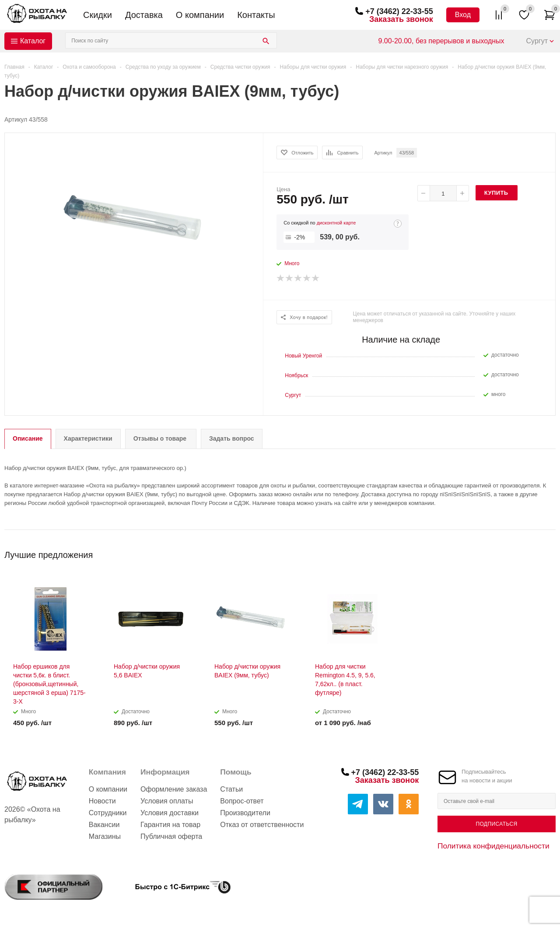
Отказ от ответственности (262, 825)
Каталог (33, 41)
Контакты (256, 15)
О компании (200, 15)
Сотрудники (108, 813)
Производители (245, 813)
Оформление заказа (174, 789)
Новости (102, 801)
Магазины (105, 836)
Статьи (231, 789)
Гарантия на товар (170, 825)
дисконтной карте (336, 223)
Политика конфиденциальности (493, 846)
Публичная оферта (171, 836)
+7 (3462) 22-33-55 (399, 11)
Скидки (98, 15)
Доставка (144, 15)
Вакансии (104, 825)
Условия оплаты (167, 801)
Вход (463, 15)
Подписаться (496, 824)
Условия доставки (170, 813)
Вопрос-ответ (242, 801)
